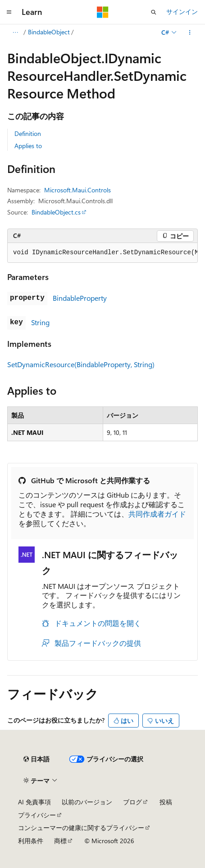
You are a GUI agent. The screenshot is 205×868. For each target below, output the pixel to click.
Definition (28, 133)
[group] (102, 253)
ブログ (132, 802)
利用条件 (31, 841)
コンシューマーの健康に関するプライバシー (81, 828)
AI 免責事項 (34, 802)
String (40, 322)
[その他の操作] (190, 33)
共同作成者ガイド (157, 514)
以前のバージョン (87, 802)
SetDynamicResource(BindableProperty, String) (81, 364)
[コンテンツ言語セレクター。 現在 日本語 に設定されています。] (36, 759)
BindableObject (49, 32)
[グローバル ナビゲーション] (9, 12)
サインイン (182, 12)
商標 (60, 841)
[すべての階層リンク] (15, 33)
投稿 (166, 802)
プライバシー (37, 815)
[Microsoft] (103, 12)
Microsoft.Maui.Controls (77, 190)
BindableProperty (80, 298)
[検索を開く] (154, 12)
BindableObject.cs (56, 212)
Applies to (28, 146)
